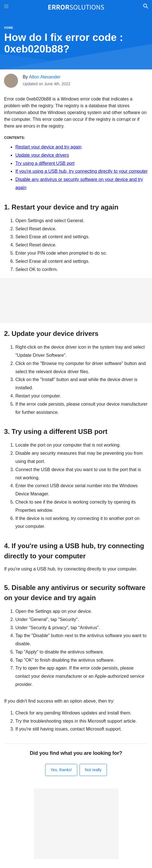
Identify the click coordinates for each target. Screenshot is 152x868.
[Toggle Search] (146, 7)
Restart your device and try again (48, 147)
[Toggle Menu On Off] (6, 7)
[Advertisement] (76, 300)
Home (9, 28)
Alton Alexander (45, 77)
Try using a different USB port (45, 163)
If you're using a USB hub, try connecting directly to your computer (81, 171)
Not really (93, 770)
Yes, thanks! (61, 770)
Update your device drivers (42, 155)
